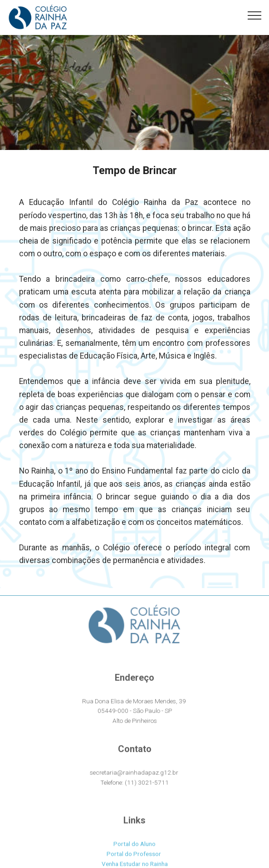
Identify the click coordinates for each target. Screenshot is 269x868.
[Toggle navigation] (255, 15)
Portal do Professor (134, 861)
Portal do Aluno (134, 851)
